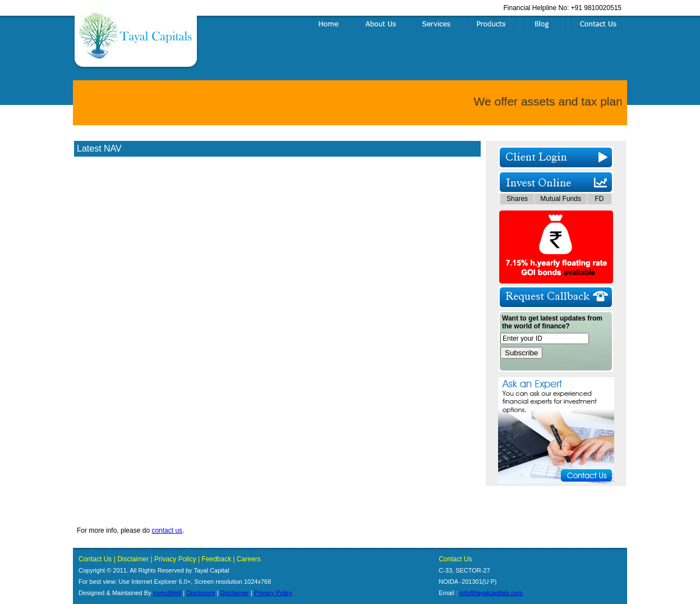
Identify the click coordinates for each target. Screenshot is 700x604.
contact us (167, 530)
